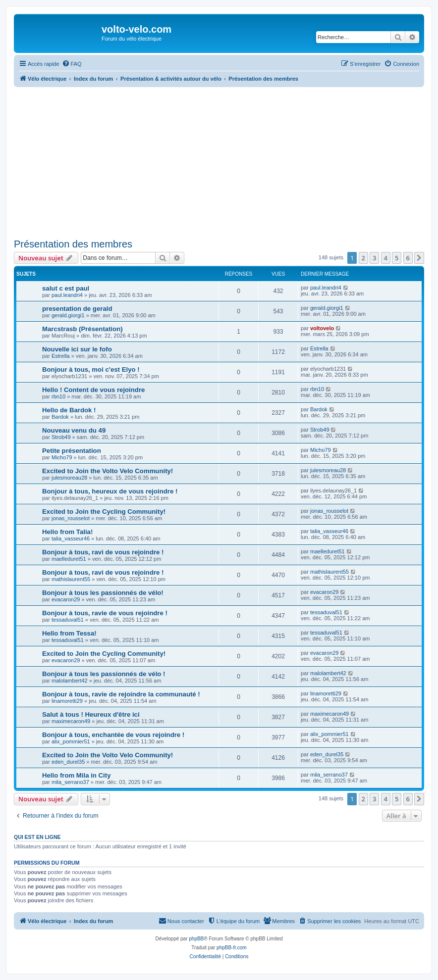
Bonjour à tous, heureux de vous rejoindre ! (110, 491)
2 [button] (363, 258)
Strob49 (61, 437)
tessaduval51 (68, 620)
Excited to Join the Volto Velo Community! (108, 471)
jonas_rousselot (71, 518)
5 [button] (397, 258)
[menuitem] (72, 64)
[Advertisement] (226, 161)
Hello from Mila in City (76, 775)
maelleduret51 (69, 559)
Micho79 (62, 457)
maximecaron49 (71, 721)
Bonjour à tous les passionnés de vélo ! (104, 674)
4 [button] (386, 258)
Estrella (61, 356)
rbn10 (58, 396)
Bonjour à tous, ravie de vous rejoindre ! (105, 613)
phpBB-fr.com (232, 948)
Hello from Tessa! (69, 633)
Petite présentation (72, 451)
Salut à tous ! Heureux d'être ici (91, 714)
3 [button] (374, 258)
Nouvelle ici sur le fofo (77, 349)
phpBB (196, 939)
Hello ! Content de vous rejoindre (93, 390)
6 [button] (408, 258)
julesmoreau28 (69, 478)
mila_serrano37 (70, 782)
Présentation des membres (73, 244)
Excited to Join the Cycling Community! (104, 512)
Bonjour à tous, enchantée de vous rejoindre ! (113, 735)
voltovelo (322, 328)
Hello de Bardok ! (69, 410)
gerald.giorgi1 (68, 315)
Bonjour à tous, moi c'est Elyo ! (91, 369)
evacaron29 (66, 599)
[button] (419, 258)
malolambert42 (70, 681)
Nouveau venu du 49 (74, 430)
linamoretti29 (67, 701)
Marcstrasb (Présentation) (82, 329)
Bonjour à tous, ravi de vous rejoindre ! (103, 552)
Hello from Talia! (67, 532)
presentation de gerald (77, 309)
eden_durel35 (68, 762)
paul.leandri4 (67, 295)
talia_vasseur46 (71, 539)
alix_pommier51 (71, 741)
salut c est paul (66, 288)
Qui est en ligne (37, 837)
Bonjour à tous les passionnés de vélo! (103, 593)
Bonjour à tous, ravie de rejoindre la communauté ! (121, 694)
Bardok (60, 417)
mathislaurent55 (71, 579)
